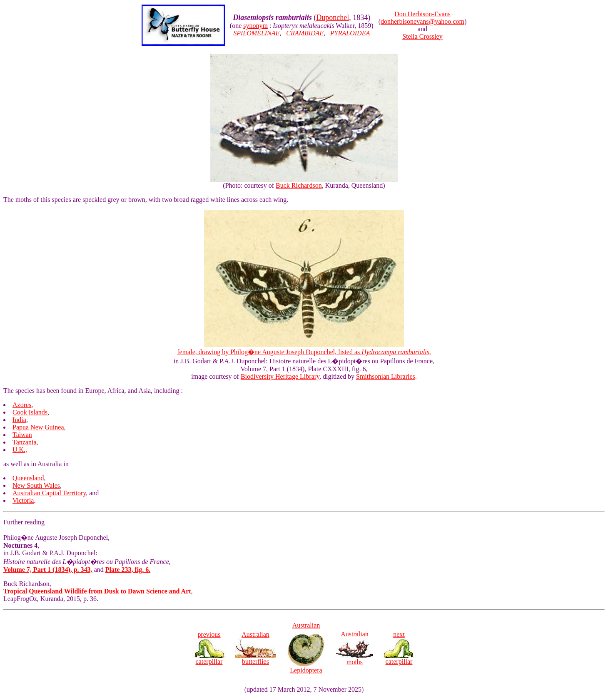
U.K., (20, 450)
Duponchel (333, 17)
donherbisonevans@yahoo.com (422, 21)
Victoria (23, 500)
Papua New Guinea (38, 427)
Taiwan (22, 435)
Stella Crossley (422, 36)
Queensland (28, 478)
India (19, 420)
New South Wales (36, 485)
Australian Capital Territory (49, 493)
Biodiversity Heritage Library (280, 376)
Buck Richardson (299, 185)
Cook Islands (30, 412)
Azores (22, 405)
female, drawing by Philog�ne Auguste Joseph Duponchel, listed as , (304, 352)
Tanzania (25, 442)
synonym (255, 26)
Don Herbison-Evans (422, 14)
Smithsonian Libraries (386, 376)
